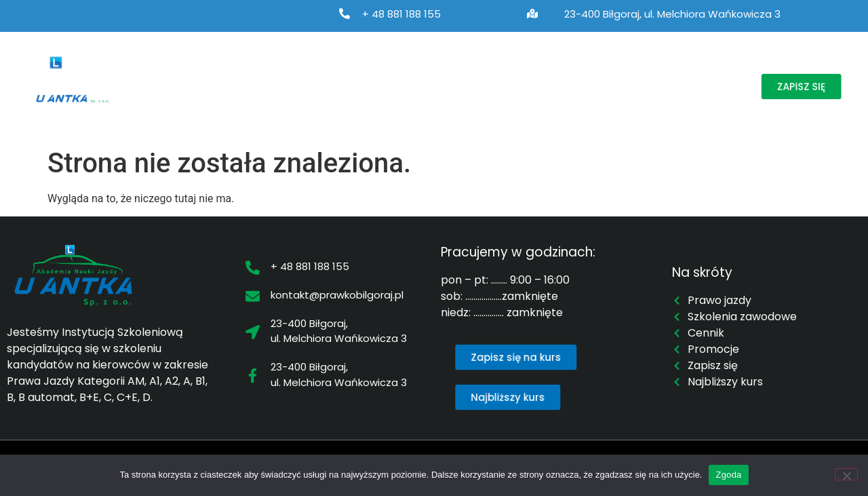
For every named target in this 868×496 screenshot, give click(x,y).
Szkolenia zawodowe (388, 71)
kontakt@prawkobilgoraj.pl (337, 295)
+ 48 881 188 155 (401, 14)
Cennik (592, 71)
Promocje (660, 71)
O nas (173, 71)
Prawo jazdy (261, 71)
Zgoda (728, 475)
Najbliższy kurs (512, 71)
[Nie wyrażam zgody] (846, 474)
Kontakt (171, 102)
